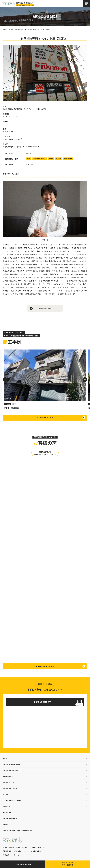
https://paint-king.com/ (12, 139)
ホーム (5, 29)
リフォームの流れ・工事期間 (12, 800)
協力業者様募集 (36, 851)
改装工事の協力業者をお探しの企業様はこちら (18, 830)
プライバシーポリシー (21, 851)
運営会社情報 (7, 851)
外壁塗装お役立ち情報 (10, 788)
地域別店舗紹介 (8, 776)
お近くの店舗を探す (17, 29)
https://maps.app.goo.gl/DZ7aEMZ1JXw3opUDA (22, 147)
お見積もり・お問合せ (10, 818)
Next (85, 380)
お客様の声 (6, 806)
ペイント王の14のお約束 (11, 770)
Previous (5, 380)
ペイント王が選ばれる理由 (11, 764)
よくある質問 (7, 812)
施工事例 (6, 794)
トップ (5, 758)
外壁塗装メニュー (8, 782)
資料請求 (6, 824)
